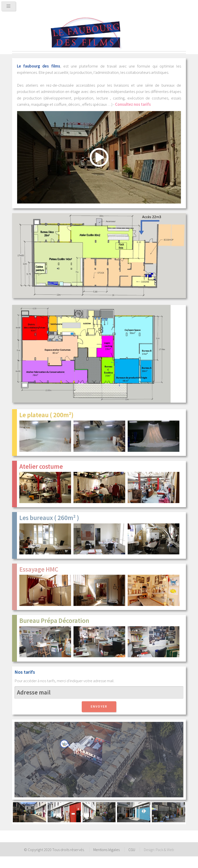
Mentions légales (106, 850)
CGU (132, 850)
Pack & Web (165, 850)
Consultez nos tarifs (133, 104)
